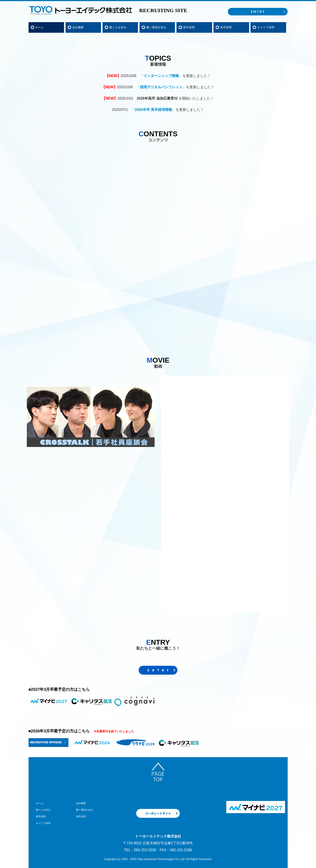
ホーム (40, 27)
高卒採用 (226, 27)
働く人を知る (118, 27)
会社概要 (78, 27)
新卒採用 (189, 27)
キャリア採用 (266, 27)
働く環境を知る (156, 27)
